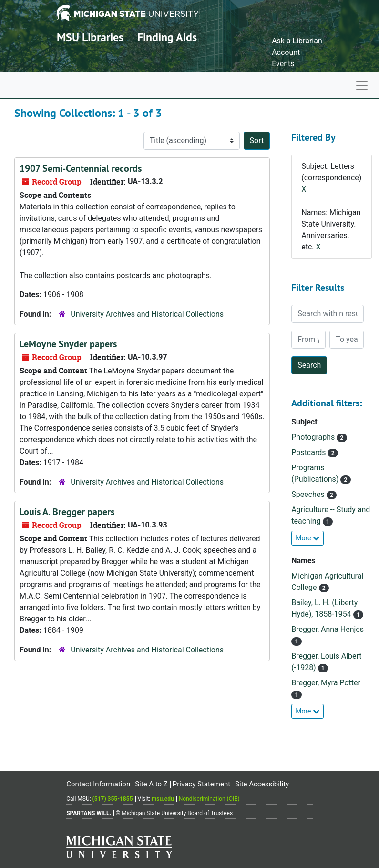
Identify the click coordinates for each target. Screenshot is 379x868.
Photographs (314, 437)
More (307, 538)
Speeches (309, 494)
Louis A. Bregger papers (67, 512)
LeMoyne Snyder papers (68, 344)
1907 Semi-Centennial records (81, 168)
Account (286, 52)
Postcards (309, 452)
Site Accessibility (262, 784)
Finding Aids (167, 37)
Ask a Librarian (297, 41)
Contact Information (98, 784)
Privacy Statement (201, 784)
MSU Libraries (90, 37)
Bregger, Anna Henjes (328, 629)
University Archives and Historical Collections (147, 314)
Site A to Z (151, 784)
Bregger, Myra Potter (326, 683)
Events (283, 64)
